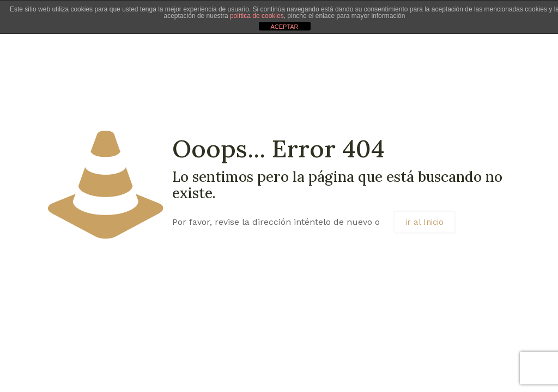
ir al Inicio (424, 222)
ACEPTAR (284, 27)
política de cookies (257, 16)
